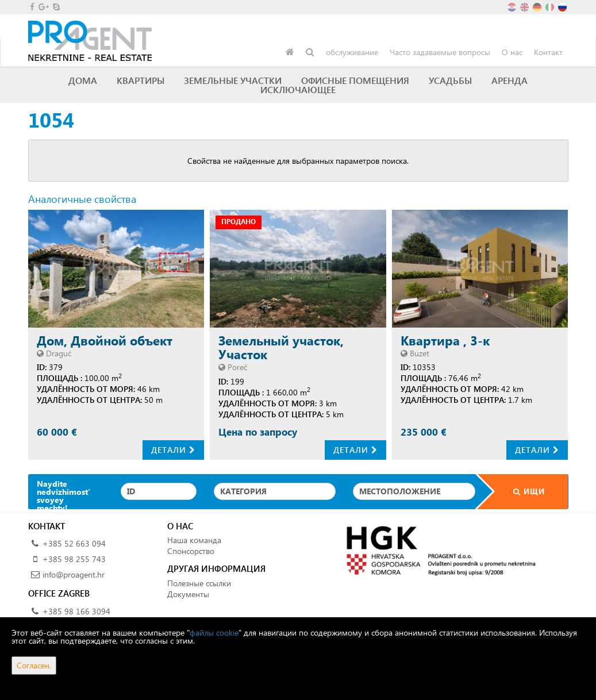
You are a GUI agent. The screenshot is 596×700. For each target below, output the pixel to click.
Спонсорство (191, 551)
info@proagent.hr (74, 574)
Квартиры (141, 80)
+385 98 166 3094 (76, 611)
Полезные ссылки (199, 583)
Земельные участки (233, 80)
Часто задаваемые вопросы (440, 52)
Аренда (510, 80)
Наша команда (194, 540)
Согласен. (34, 665)
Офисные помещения (355, 80)
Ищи (522, 491)
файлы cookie (214, 632)
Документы (188, 594)
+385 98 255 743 (74, 559)
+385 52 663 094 (74, 543)
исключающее (298, 89)
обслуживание (352, 52)
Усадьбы (450, 80)
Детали (173, 450)
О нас (512, 52)
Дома (83, 80)
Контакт (548, 52)
